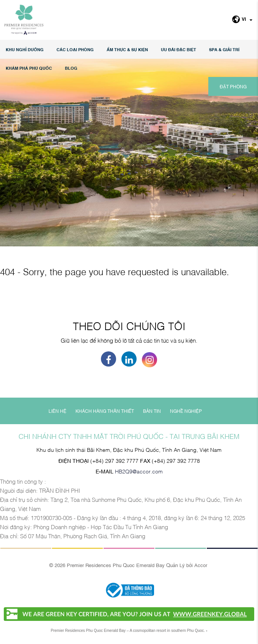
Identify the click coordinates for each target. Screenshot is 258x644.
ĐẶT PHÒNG (233, 86)
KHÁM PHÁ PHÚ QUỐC (29, 68)
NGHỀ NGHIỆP (186, 411)
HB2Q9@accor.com (139, 471)
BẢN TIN (152, 411)
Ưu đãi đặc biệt (179, 49)
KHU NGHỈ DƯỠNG (25, 49)
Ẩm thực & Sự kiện (127, 49)
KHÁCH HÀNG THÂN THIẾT (105, 411)
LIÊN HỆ (57, 411)
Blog (71, 68)
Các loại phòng (75, 49)
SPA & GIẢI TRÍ (224, 49)
